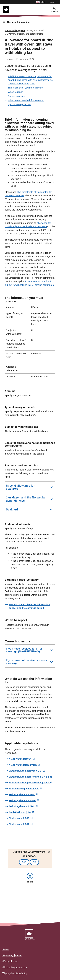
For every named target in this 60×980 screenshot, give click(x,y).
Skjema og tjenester (12, 955)
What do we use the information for (26, 100)
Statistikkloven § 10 (20, 812)
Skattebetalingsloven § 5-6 (24, 789)
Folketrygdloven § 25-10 (22, 800)
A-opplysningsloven (20, 759)
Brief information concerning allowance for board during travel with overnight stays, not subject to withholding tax (31, 80)
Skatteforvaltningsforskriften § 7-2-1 (29, 777)
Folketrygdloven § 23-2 (22, 794)
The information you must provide (25, 88)
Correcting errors (17, 96)
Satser (6, 949)
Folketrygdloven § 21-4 (22, 806)
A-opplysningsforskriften (23, 765)
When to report (16, 92)
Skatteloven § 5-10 (19, 818)
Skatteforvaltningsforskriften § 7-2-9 (29, 783)
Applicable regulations (19, 104)
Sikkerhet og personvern (15, 967)
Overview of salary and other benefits (25, 34)
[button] (41, 2)
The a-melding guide (18, 22)
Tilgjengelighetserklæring (15, 973)
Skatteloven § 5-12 (19, 824)
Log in (52, 2)
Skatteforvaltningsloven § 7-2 (25, 771)
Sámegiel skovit (10, 961)
